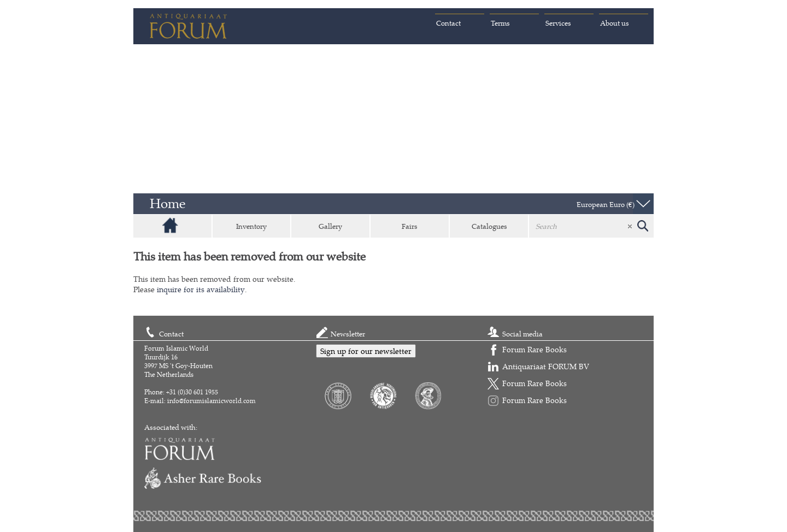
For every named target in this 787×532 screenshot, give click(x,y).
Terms (500, 23)
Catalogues (489, 226)
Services (558, 23)
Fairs (410, 226)
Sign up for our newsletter (366, 351)
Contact (448, 23)
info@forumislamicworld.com (212, 401)
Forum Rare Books (535, 349)
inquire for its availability (201, 289)
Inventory (251, 226)
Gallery (330, 226)
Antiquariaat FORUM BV (546, 366)
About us (615, 23)
